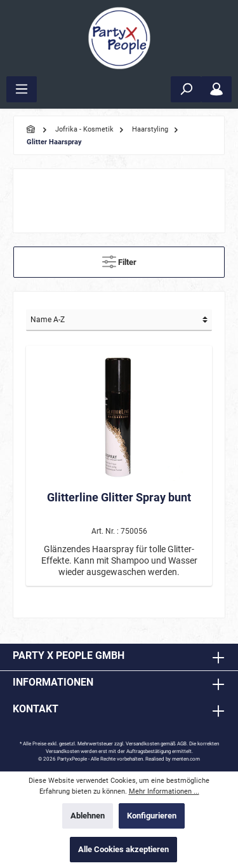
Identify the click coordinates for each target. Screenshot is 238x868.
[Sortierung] (119, 320)
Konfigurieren (152, 816)
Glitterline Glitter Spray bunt (119, 497)
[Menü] (22, 89)
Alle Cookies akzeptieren (123, 849)
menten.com (186, 759)
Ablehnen (88, 816)
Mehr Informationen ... (164, 791)
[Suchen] (186, 89)
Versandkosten (142, 744)
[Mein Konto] (216, 89)
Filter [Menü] (119, 259)
